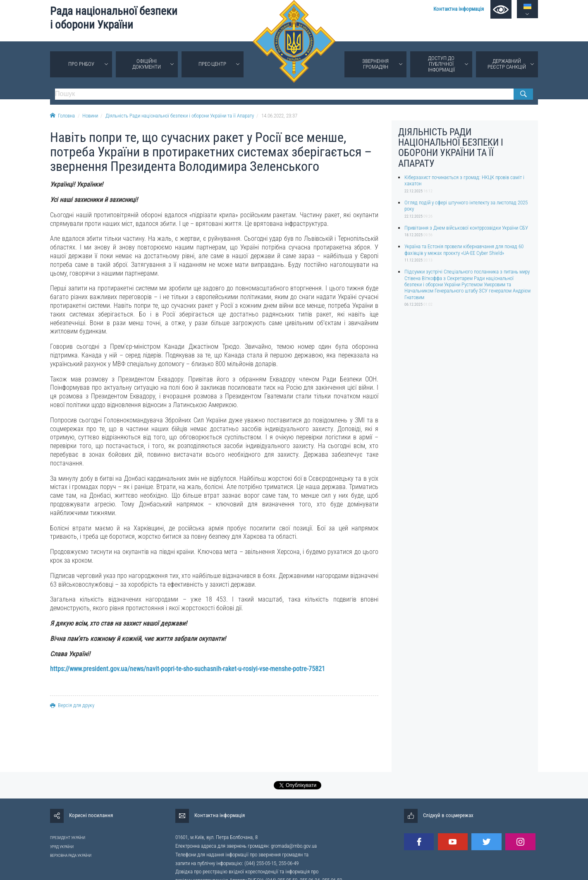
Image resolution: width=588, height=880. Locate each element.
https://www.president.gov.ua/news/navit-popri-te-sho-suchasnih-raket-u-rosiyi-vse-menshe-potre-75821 (188, 669)
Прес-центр (212, 64)
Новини (90, 116)
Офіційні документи (147, 64)
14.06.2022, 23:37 (279, 116)
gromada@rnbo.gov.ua (294, 846)
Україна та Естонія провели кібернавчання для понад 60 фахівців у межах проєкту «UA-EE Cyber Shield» (464, 249)
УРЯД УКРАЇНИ (62, 847)
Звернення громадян (375, 64)
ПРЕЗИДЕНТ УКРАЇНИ (68, 838)
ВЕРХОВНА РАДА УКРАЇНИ (71, 855)
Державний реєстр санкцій (507, 64)
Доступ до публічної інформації (441, 64)
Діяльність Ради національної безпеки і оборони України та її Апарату (180, 116)
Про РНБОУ (81, 64)
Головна (62, 116)
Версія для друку (72, 705)
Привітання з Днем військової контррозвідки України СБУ (466, 228)
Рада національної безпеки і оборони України (114, 18)
